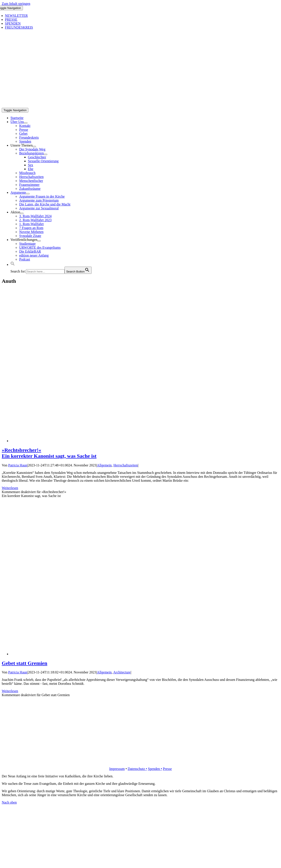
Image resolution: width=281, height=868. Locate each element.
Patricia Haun (18, 465)
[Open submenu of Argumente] (28, 194)
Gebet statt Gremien (25, 663)
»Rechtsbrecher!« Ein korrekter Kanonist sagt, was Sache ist (49, 453)
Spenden (154, 769)
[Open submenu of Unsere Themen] (34, 147)
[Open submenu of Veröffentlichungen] (39, 241)
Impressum (117, 769)
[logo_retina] (141, 761)
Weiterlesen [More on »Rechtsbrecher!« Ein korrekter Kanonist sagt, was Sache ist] (10, 488)
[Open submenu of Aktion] (22, 213)
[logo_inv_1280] (141, 106)
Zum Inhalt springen (16, 4)
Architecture (122, 672)
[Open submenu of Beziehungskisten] (46, 154)
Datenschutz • (137, 769)
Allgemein (104, 465)
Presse (167, 769)
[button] (13, 265)
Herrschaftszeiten (126, 465)
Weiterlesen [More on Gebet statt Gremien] (10, 691)
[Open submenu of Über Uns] (26, 123)
